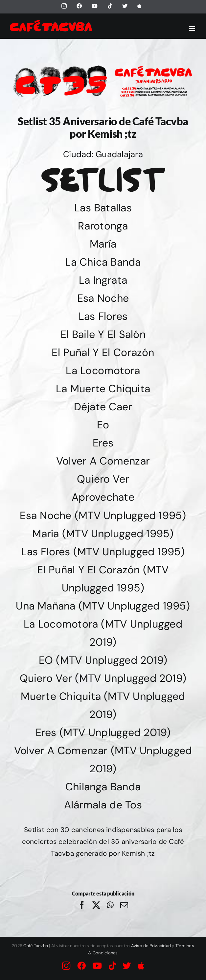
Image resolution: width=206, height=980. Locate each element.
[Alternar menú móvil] (193, 28)
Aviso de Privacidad (151, 946)
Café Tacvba (36, 946)
